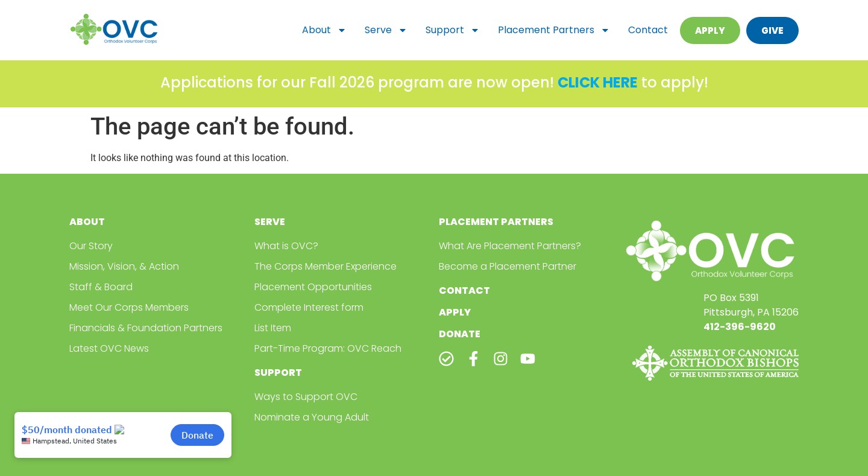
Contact (648, 30)
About (324, 30)
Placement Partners (554, 30)
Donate (460, 334)
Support (453, 30)
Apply (455, 312)
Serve (386, 30)
